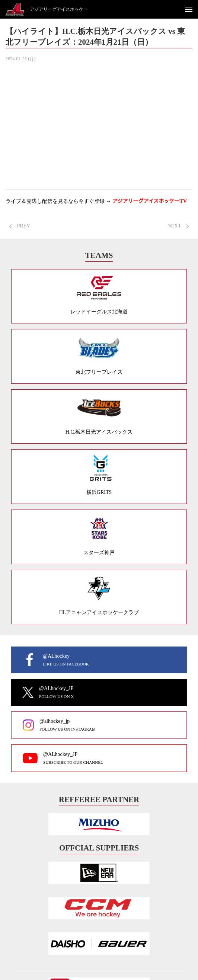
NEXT (178, 226)
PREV (20, 226)
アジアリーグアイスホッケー (59, 9)
